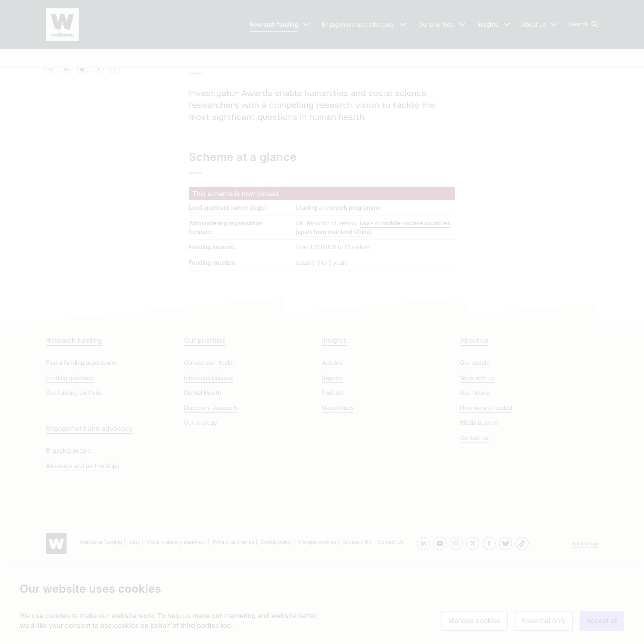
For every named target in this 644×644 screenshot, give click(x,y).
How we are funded (486, 488)
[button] (583, 25)
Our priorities (205, 421)
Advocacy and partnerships (83, 546)
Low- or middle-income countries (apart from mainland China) (373, 295)
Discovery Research (210, 488)
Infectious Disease (208, 458)
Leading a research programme (338, 275)
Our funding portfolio (74, 473)
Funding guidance (70, 458)
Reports (332, 458)
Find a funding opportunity (81, 443)
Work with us (477, 458)
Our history (475, 473)
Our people (475, 443)
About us (474, 421)
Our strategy (201, 503)
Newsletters (338, 488)
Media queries (479, 503)
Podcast (333, 473)
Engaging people (68, 531)
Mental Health (202, 473)
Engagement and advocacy (89, 509)
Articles (332, 443)
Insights (334, 421)
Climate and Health (209, 443)
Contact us (474, 518)
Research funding (74, 421)
